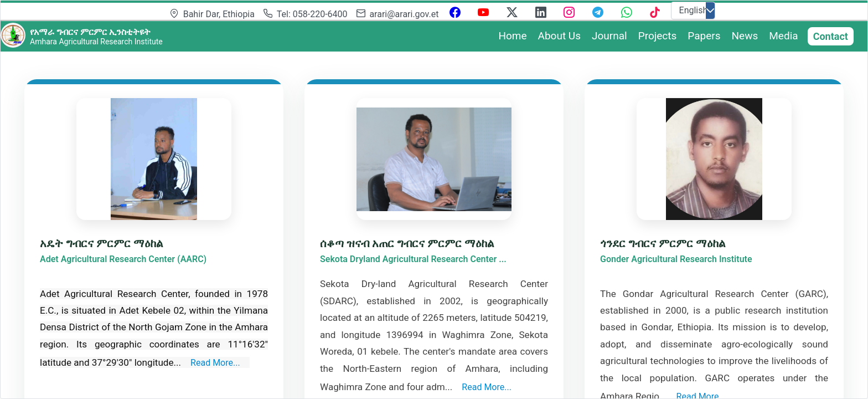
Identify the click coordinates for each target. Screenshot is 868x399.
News (745, 36)
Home (512, 36)
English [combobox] (694, 10)
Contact (831, 36)
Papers (704, 36)
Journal (609, 36)
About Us (559, 36)
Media (783, 36)
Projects (658, 36)
